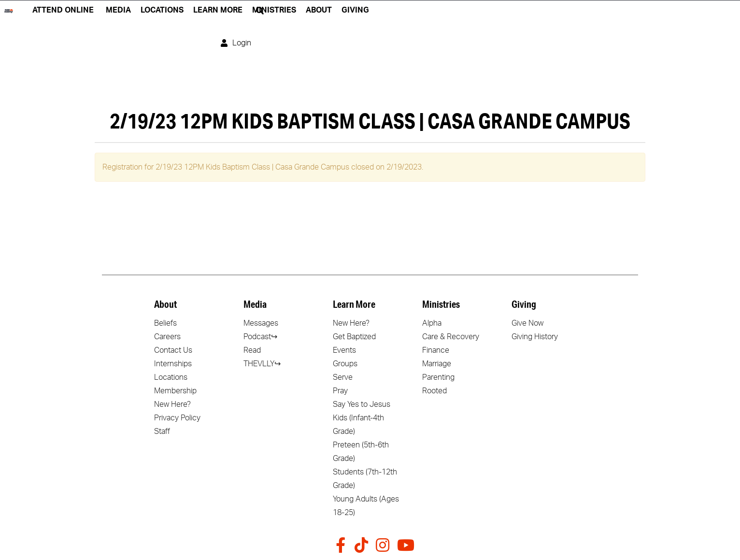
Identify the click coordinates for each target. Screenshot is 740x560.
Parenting (438, 377)
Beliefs (165, 323)
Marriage (437, 364)
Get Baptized (354, 337)
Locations (171, 377)
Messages (261, 323)
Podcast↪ (260, 337)
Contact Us (173, 350)
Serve (343, 377)
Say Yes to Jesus (362, 404)
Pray (340, 391)
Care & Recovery (451, 337)
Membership (175, 391)
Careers (167, 337)
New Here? (172, 404)
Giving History (535, 337)
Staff (162, 431)
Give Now (527, 323)
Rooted (434, 391)
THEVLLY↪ (262, 364)
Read (252, 350)
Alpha (432, 323)
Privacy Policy (177, 418)
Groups (345, 364)
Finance (436, 350)
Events (344, 350)
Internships (173, 364)
